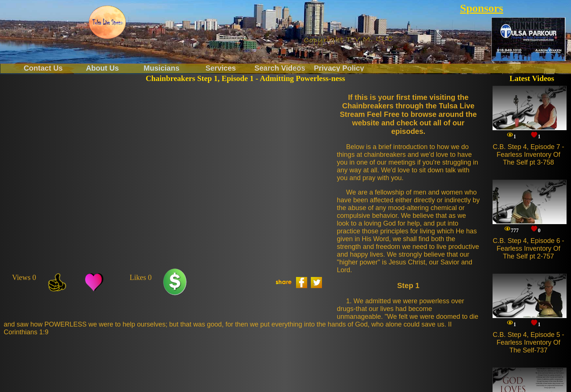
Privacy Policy (339, 68)
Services (221, 68)
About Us (102, 68)
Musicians (162, 68)
